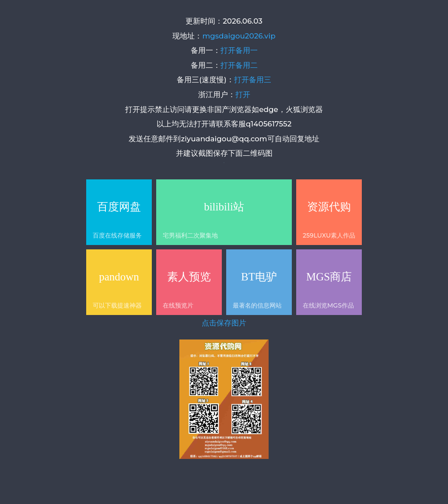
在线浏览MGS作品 (328, 305)
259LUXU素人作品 (329, 235)
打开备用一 (239, 50)
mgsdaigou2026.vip (239, 36)
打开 (243, 94)
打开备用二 (239, 65)
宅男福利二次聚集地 (190, 235)
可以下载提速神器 (117, 305)
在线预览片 (178, 305)
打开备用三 (253, 80)
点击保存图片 (224, 323)
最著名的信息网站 (257, 305)
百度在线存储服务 (117, 235)
